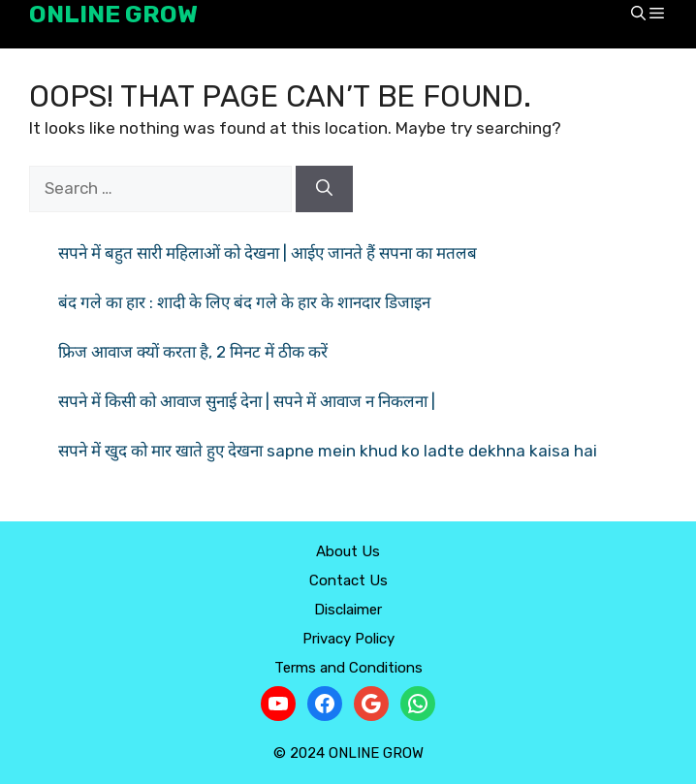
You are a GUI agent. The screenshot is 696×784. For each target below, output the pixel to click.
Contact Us (348, 580)
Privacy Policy (348, 639)
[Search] (324, 189)
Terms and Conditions (348, 668)
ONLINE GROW (113, 14)
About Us (348, 551)
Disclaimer (348, 610)
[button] (638, 15)
